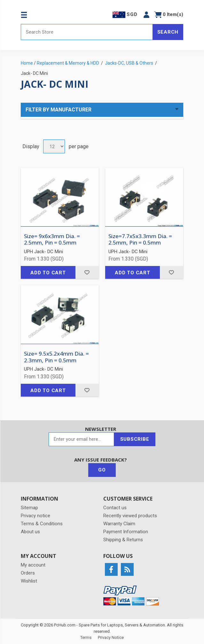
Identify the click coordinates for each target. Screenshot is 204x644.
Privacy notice (35, 516)
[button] (146, 15)
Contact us (115, 508)
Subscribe (135, 439)
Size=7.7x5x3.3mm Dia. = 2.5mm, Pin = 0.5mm (140, 240)
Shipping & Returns (123, 540)
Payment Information (126, 532)
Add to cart (48, 273)
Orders (28, 573)
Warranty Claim (119, 524)
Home (27, 63)
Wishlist (29, 581)
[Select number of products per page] (54, 146)
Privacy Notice (111, 637)
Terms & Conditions (42, 524)
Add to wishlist (87, 272)
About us (30, 532)
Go (102, 470)
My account (33, 565)
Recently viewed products (130, 516)
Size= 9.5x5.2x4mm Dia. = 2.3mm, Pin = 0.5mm (56, 357)
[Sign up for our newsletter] (81, 439)
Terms (86, 637)
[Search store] (87, 32)
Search (168, 32)
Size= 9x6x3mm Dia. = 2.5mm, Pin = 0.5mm (52, 240)
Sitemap (29, 508)
